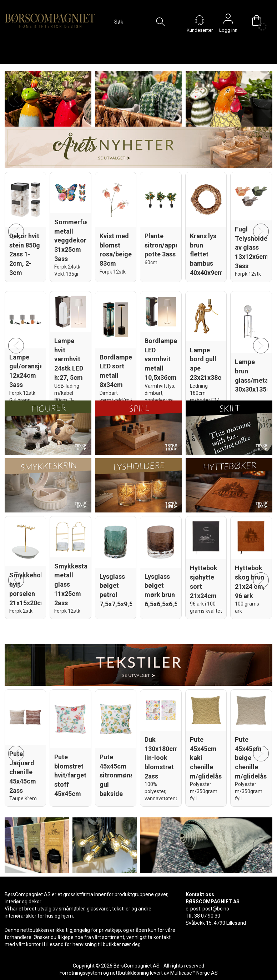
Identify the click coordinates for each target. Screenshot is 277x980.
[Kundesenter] (200, 20)
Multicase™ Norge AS (194, 973)
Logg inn (228, 20)
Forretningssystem (81, 973)
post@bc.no (216, 909)
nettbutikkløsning (129, 973)
